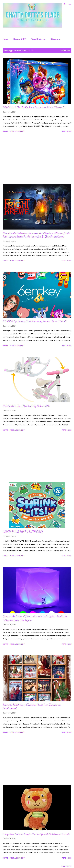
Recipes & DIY (20, 39)
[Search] (65, 4)
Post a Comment (17, 131)
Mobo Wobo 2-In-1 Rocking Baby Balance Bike (26, 406)
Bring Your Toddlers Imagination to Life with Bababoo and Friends (36, 834)
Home (5, 39)
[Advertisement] (37, 158)
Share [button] (5, 131)
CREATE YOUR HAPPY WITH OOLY (23, 532)
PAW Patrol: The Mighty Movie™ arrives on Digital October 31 (34, 107)
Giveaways (56, 39)
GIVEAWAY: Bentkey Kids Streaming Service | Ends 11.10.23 (35, 321)
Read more (67, 131)
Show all (65, 50)
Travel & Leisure (38, 39)
